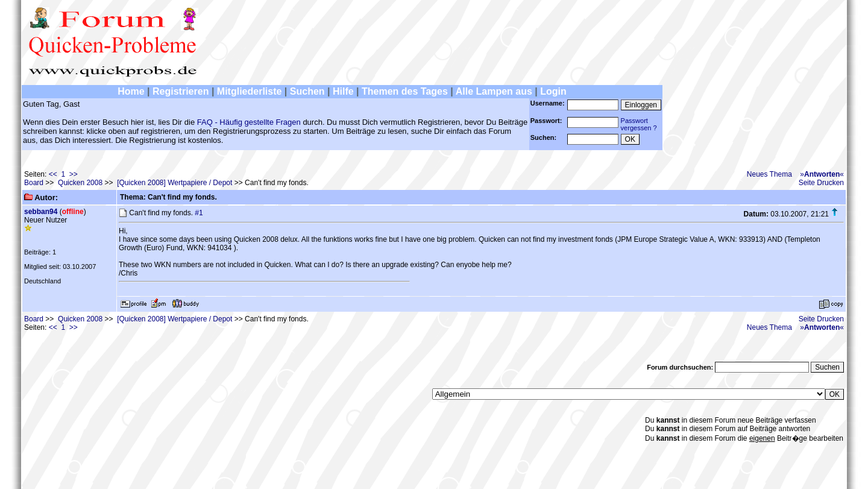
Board (34, 183)
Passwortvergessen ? (639, 124)
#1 (199, 213)
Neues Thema (769, 174)
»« (822, 174)
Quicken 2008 (80, 183)
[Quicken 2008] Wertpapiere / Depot (175, 183)
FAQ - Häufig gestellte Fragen (249, 122)
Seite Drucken (821, 183)
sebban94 (41, 212)
